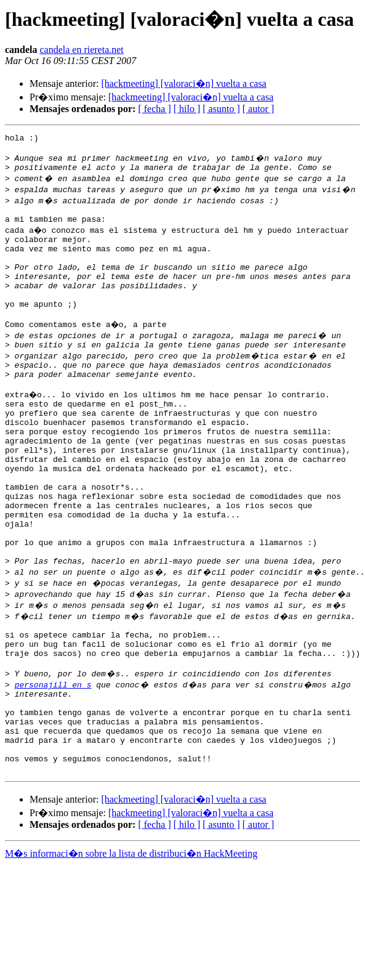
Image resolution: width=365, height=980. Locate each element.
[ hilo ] (187, 109)
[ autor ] (259, 109)
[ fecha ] (154, 109)
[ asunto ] (221, 109)
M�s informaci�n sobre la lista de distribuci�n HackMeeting (131, 946)
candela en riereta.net (81, 50)
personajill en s (53, 760)
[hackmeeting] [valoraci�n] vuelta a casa (183, 83)
